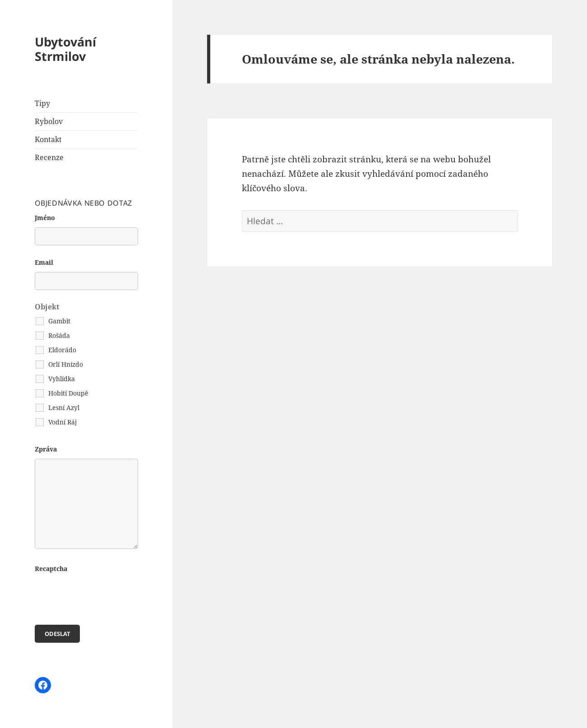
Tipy (42, 103)
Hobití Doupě (68, 393)
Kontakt (48, 139)
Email (44, 262)
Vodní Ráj (62, 422)
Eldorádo (62, 350)
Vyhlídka (62, 379)
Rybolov (49, 121)
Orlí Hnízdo (66, 364)
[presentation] (103, 596)
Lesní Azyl (64, 408)
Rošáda (59, 335)
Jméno (45, 218)
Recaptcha (51, 569)
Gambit (59, 321)
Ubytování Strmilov (65, 49)
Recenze (49, 157)
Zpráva (46, 449)
